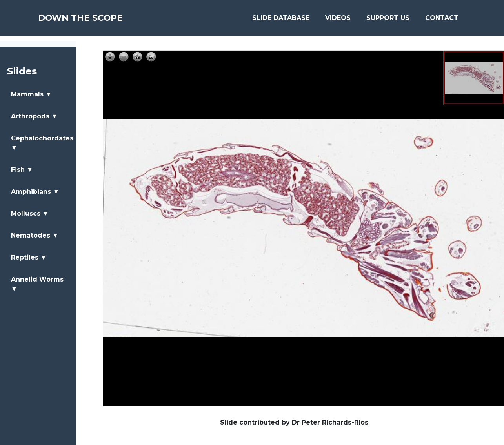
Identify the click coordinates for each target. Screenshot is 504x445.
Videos (338, 20)
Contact (442, 20)
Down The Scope (92, 20)
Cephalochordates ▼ (42, 143)
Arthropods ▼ (34, 116)
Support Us (388, 20)
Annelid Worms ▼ (37, 284)
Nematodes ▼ (35, 235)
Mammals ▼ (31, 94)
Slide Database (281, 20)
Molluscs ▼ (30, 213)
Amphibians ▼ (35, 192)
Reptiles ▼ (29, 257)
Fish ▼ (22, 170)
